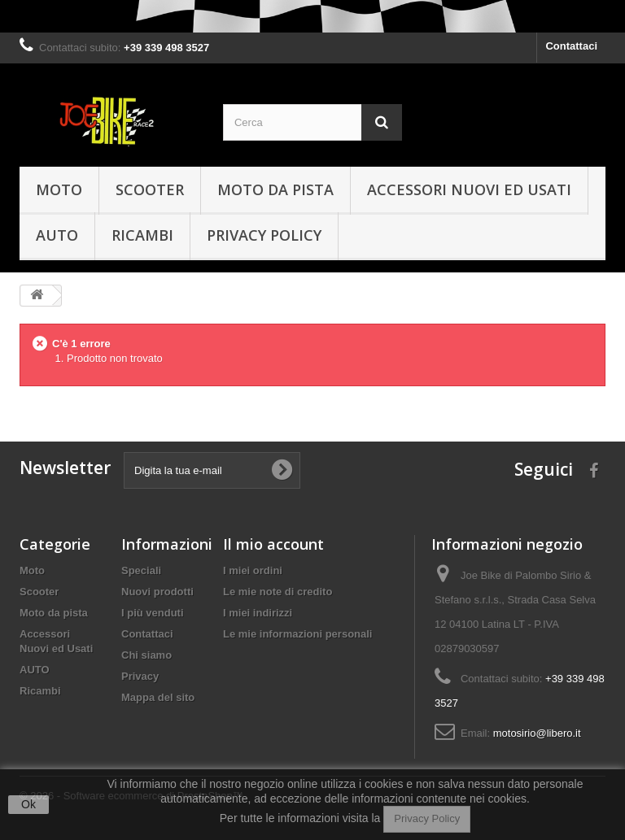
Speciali (141, 570)
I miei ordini (253, 570)
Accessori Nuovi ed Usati (469, 189)
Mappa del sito (158, 697)
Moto (59, 189)
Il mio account (273, 544)
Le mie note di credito (278, 592)
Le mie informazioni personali (297, 634)
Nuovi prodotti (157, 592)
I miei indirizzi (258, 613)
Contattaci (571, 46)
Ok (28, 804)
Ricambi (142, 235)
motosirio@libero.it (537, 733)
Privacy (140, 676)
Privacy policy (264, 235)
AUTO (57, 235)
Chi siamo (146, 655)
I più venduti (153, 613)
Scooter (150, 189)
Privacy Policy (427, 818)
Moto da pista (275, 189)
